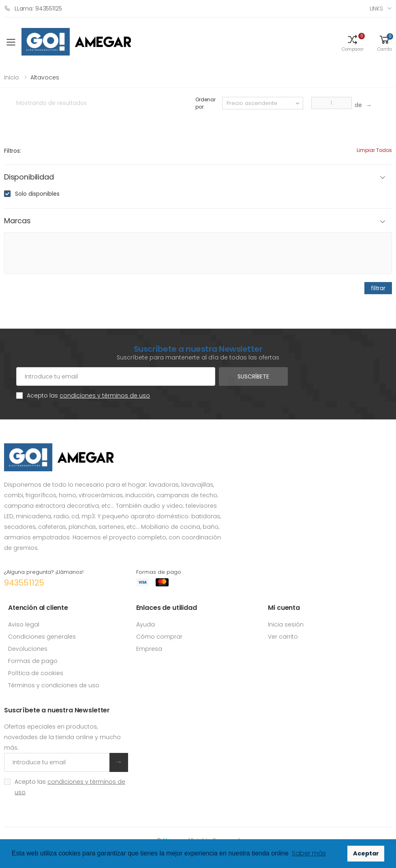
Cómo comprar (159, 637)
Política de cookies (36, 673)
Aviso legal (24, 624)
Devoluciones (28, 649)
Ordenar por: (205, 103)
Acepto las (88, 396)
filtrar (378, 288)
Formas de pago (33, 661)
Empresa (149, 649)
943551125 (24, 583)
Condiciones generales (42, 637)
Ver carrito (283, 637)
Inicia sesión (286, 624)
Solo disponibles (37, 194)
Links (376, 9)
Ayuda (146, 624)
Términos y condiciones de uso (54, 685)
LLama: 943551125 (33, 8)
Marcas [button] (17, 221)
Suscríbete (253, 376)
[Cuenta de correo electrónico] (116, 376)
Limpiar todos (374, 150)
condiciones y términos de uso (105, 396)
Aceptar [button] (366, 853)
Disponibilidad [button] (29, 177)
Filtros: (13, 151)
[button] (353, 43)
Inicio (12, 77)
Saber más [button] (309, 853)
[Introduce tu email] (57, 762)
